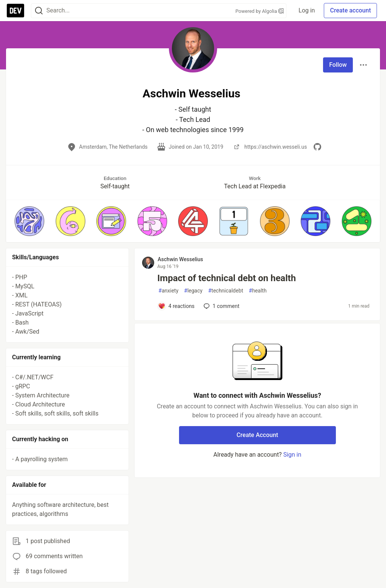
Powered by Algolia (260, 11)
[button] (29, 221)
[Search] (39, 11)
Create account (350, 10)
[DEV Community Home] (15, 11)
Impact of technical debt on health (227, 278)
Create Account (257, 435)
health (258, 291)
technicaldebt (226, 291)
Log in (307, 10)
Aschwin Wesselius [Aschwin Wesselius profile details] (180, 259)
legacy (193, 291)
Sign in (292, 455)
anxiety (168, 291)
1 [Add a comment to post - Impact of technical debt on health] (221, 306)
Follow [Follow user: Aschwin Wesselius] (338, 65)
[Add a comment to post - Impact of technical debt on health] (176, 306)
